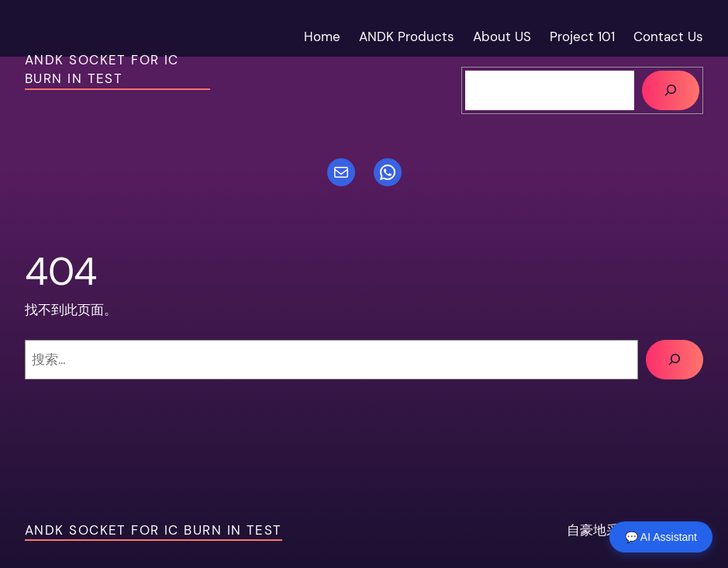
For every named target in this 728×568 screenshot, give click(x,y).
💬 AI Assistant (661, 537)
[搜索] (671, 90)
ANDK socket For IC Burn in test (154, 530)
